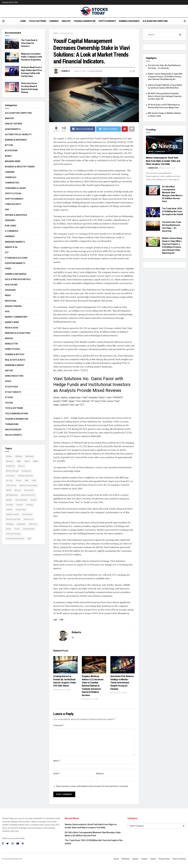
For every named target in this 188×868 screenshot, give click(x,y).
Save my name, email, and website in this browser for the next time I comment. (92, 786)
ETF (7, 253)
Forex (8, 269)
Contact (144, 859)
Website (100, 774)
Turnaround (12, 424)
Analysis (66, 21)
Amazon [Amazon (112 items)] (10, 461)
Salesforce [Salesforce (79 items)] (29, 519)
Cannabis (10, 172)
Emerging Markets (15, 242)
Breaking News (13, 161)
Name (57, 761)
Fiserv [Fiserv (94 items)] (19, 481)
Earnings (54, 21)
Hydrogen (10, 290)
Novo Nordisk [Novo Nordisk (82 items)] (21, 500)
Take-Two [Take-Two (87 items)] (33, 524)
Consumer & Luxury (15, 188)
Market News (12, 322)
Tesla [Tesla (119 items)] (9, 529)
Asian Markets (13, 129)
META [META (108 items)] (9, 490)
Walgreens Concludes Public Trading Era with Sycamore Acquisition (32, 57)
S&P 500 (9, 371)
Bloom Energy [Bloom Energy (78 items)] (12, 471)
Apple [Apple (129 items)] (27, 461)
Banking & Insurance (129, 21)
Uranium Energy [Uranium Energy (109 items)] (13, 534)
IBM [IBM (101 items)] (27, 481)
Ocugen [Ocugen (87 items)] (10, 505)
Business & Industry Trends (20, 167)
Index (8, 295)
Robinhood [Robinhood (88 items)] (27, 514)
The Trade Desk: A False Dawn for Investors (29, 43)
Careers (135, 859)
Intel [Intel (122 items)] (34, 481)
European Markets (15, 263)
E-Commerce (12, 231)
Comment (59, 725)
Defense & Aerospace (16, 215)
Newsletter (11, 344)
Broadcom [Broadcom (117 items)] (27, 471)
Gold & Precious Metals (18, 279)
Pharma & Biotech (15, 354)
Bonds (8, 156)
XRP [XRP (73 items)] (29, 539)
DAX (7, 210)
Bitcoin (9, 145)
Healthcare (11, 285)
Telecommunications (17, 414)
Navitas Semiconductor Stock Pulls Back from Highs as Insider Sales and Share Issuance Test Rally (163, 161)
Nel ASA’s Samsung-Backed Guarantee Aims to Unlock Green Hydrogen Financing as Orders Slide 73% (165, 96)
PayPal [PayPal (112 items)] (9, 510)
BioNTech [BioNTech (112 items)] (11, 466)
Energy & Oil (11, 247)
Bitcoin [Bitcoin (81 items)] (22, 466)
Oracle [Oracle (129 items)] (20, 505)
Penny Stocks (12, 349)
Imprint (153, 859)
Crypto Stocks (13, 193)
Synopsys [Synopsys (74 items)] (21, 524)
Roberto (66, 71)
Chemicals (11, 177)
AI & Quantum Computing (155, 21)
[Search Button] (180, 35)
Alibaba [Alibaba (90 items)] (19, 456)
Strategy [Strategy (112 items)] (10, 524)
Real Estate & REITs (15, 360)
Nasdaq (9, 338)
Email (57, 774)
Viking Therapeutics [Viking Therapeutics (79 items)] (15, 539)
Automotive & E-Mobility (18, 134)
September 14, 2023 (62, 690)
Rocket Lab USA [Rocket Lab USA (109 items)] (13, 519)
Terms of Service (179, 859)
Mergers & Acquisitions (18, 333)
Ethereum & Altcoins (16, 258)
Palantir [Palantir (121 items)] (30, 505)
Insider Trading (13, 306)
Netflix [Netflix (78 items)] (9, 500)
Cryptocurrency (107, 21)
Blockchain (11, 150)
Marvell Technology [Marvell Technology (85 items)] (28, 485)
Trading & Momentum (85, 21)
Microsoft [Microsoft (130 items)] (29, 490)
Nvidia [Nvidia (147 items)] (34, 500)
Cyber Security (13, 204)
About (116, 859)
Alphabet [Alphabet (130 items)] (30, 456)
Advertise (125, 859)
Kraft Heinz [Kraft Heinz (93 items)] (11, 485)
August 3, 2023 (80, 71)
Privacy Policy (164, 859)
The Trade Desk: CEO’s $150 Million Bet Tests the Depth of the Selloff (173, 211)
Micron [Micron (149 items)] (18, 490)
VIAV (62, 620)
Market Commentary (16, 317)
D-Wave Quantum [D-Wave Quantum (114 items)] (26, 476)
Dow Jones (11, 226)
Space (8, 381)
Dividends (10, 220)
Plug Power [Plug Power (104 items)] (21, 510)
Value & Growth (13, 435)
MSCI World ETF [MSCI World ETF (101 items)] (28, 495)
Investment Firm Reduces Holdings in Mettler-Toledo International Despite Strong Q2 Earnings (122, 683)
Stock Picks (11, 387)
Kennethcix (153, 168)
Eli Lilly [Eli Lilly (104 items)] (9, 481)
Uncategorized (13, 430)
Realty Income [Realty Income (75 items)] (13, 514)
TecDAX (9, 403)
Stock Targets (13, 392)
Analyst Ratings (66, 33)
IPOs (7, 312)
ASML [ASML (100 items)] (36, 461)
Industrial (11, 301)
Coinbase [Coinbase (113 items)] (10, 476)
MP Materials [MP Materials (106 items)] (12, 495)
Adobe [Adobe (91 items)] (9, 456)
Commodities (12, 183)
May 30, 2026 (165, 168)
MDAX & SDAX (12, 328)
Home (23, 21)
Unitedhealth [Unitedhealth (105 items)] (29, 529)
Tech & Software (38, 21)
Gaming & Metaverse (16, 274)
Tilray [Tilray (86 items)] (17, 529)
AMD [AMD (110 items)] (19, 461)
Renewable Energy (15, 365)
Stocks (9, 397)
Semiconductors (14, 376)
